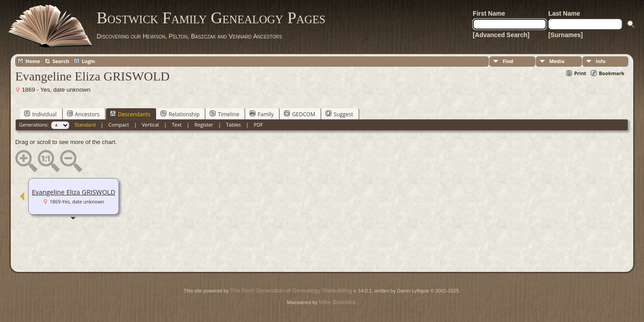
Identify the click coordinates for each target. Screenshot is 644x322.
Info (601, 61)
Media (557, 61)
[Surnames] (566, 35)
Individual (40, 114)
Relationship (180, 114)
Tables (234, 125)
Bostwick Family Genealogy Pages (211, 18)
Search (61, 61)
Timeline (225, 114)
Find (508, 61)
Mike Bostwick (337, 302)
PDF (258, 125)
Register (204, 125)
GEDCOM (300, 114)
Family (262, 114)
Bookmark (612, 73)
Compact (119, 125)
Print (580, 73)
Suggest (339, 114)
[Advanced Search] (501, 35)
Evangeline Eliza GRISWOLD (74, 192)
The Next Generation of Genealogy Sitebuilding (291, 290)
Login (89, 61)
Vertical (150, 125)
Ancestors (83, 114)
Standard (85, 125)
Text (177, 125)
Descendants (130, 114)
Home (33, 61)
